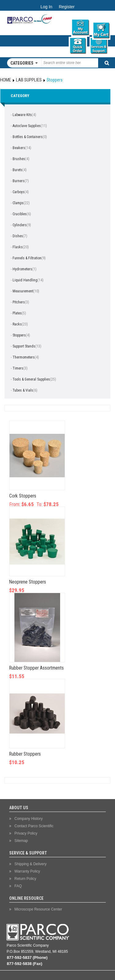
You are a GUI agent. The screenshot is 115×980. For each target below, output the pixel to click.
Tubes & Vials (23, 390)
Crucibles (20, 214)
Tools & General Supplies (31, 379)
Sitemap (21, 841)
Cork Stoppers (23, 496)
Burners (19, 181)
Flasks (18, 247)
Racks (17, 324)
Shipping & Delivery (31, 864)
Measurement (23, 291)
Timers (18, 368)
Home (6, 80)
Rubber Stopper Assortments (36, 668)
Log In (46, 7)
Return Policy (25, 879)
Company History (29, 819)
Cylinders (20, 225)
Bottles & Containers (28, 137)
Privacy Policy (26, 833)
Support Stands (24, 346)
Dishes (18, 236)
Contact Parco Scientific (34, 826)
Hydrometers (22, 269)
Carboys (19, 192)
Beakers (19, 148)
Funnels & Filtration (27, 258)
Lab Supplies (29, 80)
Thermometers (24, 357)
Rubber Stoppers (25, 754)
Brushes (19, 159)
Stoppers (19, 335)
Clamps (18, 203)
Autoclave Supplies (27, 126)
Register (67, 7)
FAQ (18, 886)
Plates (17, 313)
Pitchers (19, 302)
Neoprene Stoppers (28, 582)
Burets (17, 170)
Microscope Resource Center (38, 909)
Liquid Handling (25, 280)
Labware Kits (22, 115)
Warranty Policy (27, 871)
